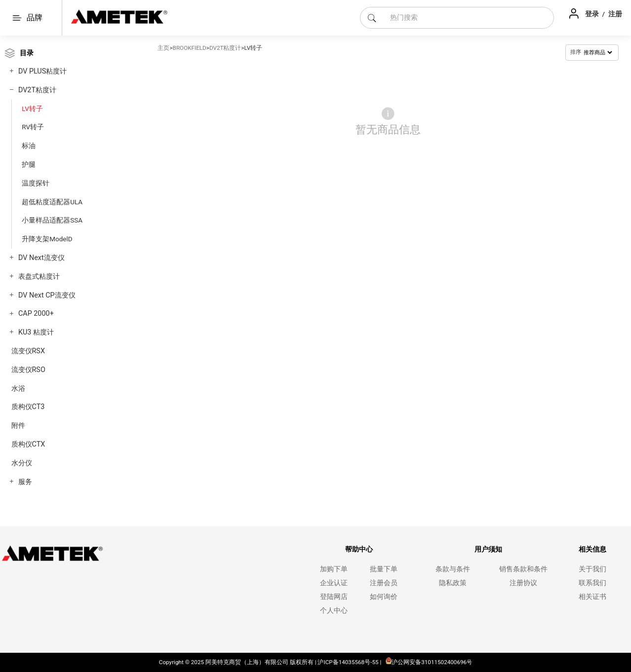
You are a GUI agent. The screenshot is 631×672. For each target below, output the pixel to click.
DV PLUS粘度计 (42, 71)
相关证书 (592, 597)
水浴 (18, 389)
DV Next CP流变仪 (47, 295)
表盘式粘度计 (39, 277)
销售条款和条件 (523, 569)
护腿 (29, 164)
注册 (615, 14)
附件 (18, 426)
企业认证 (334, 583)
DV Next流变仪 (41, 258)
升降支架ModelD (47, 239)
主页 (163, 48)
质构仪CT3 (28, 407)
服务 (25, 482)
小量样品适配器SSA (52, 220)
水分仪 (22, 463)
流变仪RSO (28, 370)
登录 (593, 14)
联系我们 (592, 583)
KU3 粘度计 (36, 332)
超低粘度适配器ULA (52, 202)
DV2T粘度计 (37, 90)
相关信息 (592, 549)
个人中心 (334, 611)
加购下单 (334, 569)
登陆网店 (334, 597)
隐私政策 (453, 583)
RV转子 (33, 127)
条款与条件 (453, 569)
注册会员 (384, 583)
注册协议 (523, 583)
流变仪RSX (28, 351)
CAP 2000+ (36, 314)
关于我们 (592, 569)
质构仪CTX (28, 444)
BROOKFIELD (190, 48)
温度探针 (36, 183)
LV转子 (32, 109)
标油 (29, 146)
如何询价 (384, 597)
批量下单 (384, 569)
